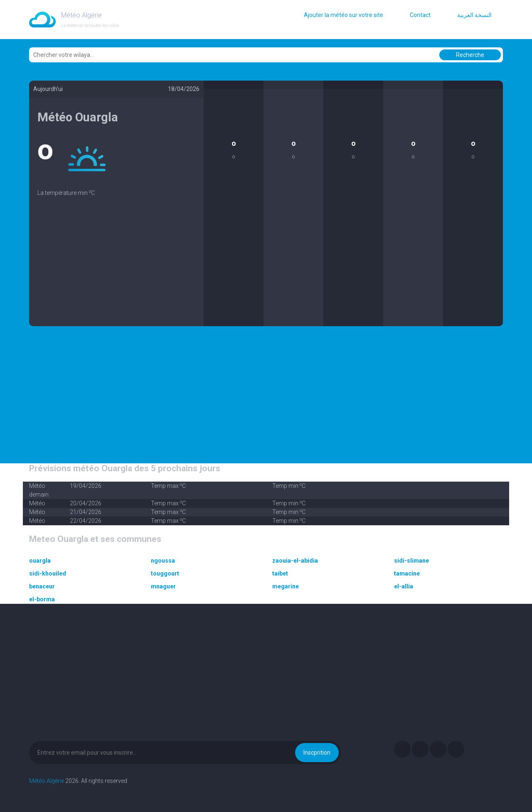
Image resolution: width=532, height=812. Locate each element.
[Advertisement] (116, 268)
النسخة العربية (474, 15)
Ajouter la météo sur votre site (344, 15)
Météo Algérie (47, 781)
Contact (420, 15)
